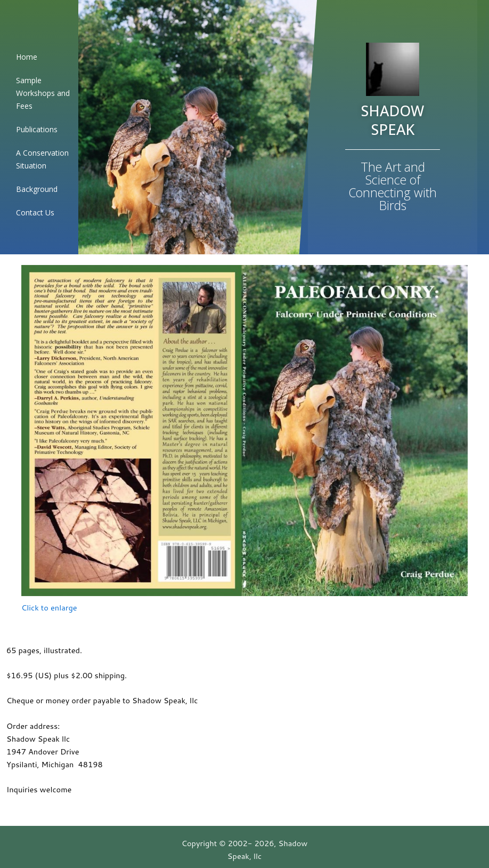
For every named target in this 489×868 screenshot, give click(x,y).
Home (27, 57)
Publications (37, 129)
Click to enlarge (49, 608)
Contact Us (35, 212)
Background (37, 189)
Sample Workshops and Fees (43, 93)
